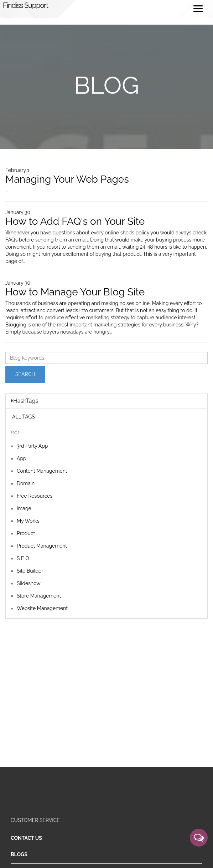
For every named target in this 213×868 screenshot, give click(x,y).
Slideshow (29, 583)
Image (24, 508)
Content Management (42, 471)
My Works (28, 521)
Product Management (42, 546)
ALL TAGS (24, 417)
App (22, 458)
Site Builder (30, 571)
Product (26, 533)
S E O (23, 558)
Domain (26, 483)
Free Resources (35, 496)
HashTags (25, 401)
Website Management (42, 608)
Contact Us (26, 838)
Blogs (19, 854)
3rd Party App (32, 446)
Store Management (39, 596)
